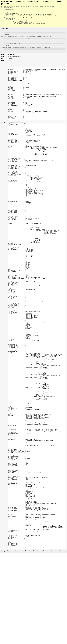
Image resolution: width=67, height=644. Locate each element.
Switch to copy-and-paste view (14, 30)
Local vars (7, 36)
